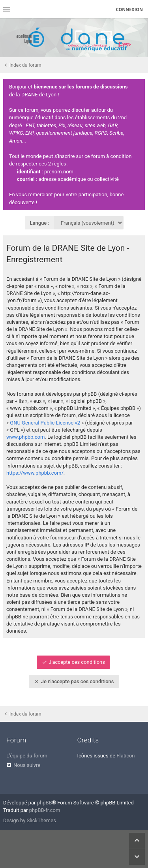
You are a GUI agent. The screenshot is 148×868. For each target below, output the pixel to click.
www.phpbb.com (25, 437)
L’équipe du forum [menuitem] (27, 756)
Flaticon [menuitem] (126, 756)
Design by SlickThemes (30, 820)
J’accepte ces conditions (73, 662)
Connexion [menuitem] (130, 9)
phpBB (45, 803)
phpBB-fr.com (45, 810)
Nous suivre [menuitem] (27, 765)
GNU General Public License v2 (45, 423)
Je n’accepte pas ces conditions (74, 681)
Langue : (40, 223)
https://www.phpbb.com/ (35, 473)
